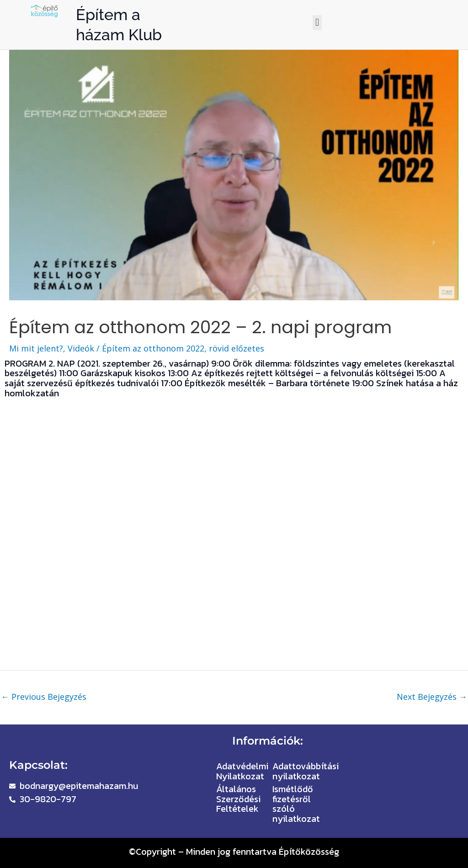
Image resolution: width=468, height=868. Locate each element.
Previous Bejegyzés (44, 697)
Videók (81, 348)
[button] (317, 23)
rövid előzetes (237, 348)
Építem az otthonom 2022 (153, 348)
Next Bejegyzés (432, 697)
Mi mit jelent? (36, 348)
